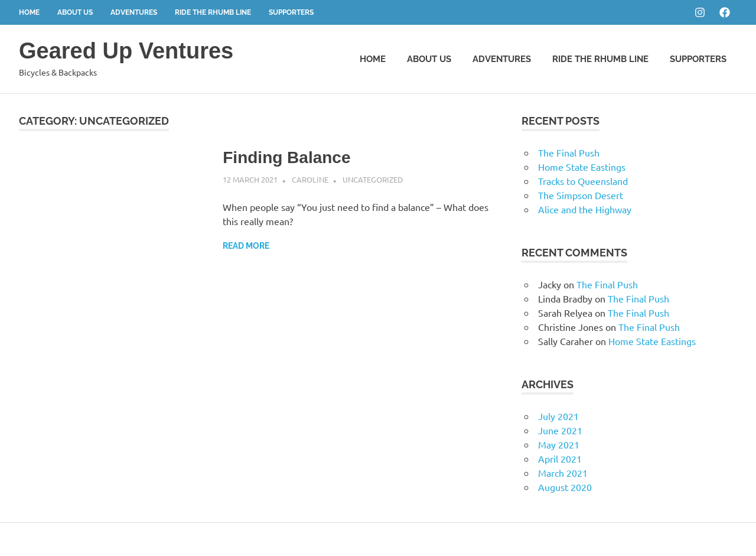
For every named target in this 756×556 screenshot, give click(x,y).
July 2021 (558, 416)
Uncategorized (373, 179)
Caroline (310, 179)
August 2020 (565, 487)
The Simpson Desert (581, 195)
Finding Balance (286, 157)
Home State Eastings (582, 167)
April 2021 (560, 459)
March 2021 (563, 473)
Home (29, 12)
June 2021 (560, 430)
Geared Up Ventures (126, 51)
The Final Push (569, 152)
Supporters (291, 12)
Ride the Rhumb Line (213, 12)
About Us (75, 12)
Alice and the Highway (585, 209)
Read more (246, 246)
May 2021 (559, 444)
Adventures (134, 12)
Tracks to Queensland (583, 181)
